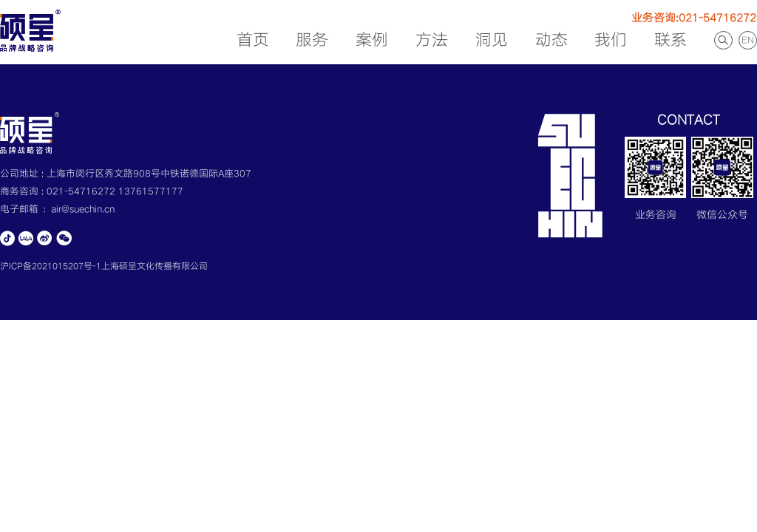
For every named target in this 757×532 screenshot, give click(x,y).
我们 (611, 40)
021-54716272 (82, 191)
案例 (372, 40)
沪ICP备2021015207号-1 (51, 266)
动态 (551, 40)
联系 (671, 40)
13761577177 (151, 191)
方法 (432, 40)
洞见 (492, 40)
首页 (253, 40)
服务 (312, 40)
